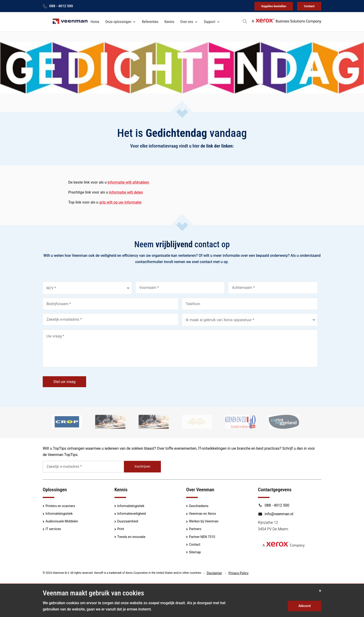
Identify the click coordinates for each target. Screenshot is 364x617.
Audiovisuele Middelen (62, 521)
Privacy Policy (238, 573)
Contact (309, 6)
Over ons (187, 22)
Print (121, 529)
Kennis (169, 22)
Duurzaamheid (128, 521)
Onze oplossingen (118, 22)
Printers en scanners (60, 506)
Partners (195, 529)
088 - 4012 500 (61, 6)
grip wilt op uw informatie (120, 202)
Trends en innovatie (131, 537)
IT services (53, 529)
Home (95, 22)
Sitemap (195, 552)
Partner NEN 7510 (202, 537)
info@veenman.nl (276, 514)
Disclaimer (214, 573)
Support (210, 22)
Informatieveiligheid (132, 514)
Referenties (150, 22)
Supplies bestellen (274, 6)
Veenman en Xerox (202, 514)
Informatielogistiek (59, 514)
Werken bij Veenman (204, 521)
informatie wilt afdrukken (128, 182)
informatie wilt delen (126, 192)
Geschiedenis (199, 506)
